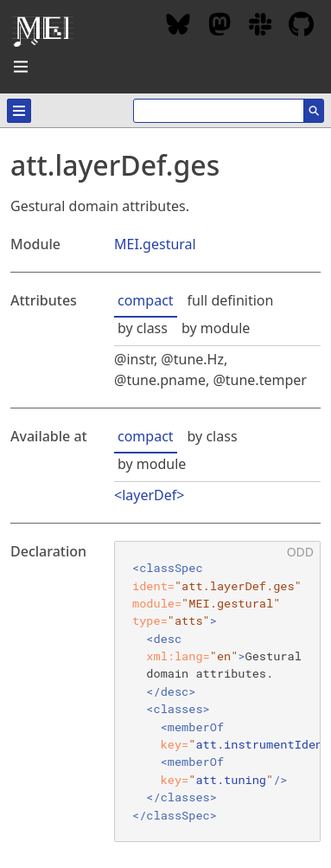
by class (143, 328)
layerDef (149, 495)
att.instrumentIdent (262, 744)
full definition (231, 300)
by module (216, 328)
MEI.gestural (155, 244)
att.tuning (231, 780)
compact (146, 300)
